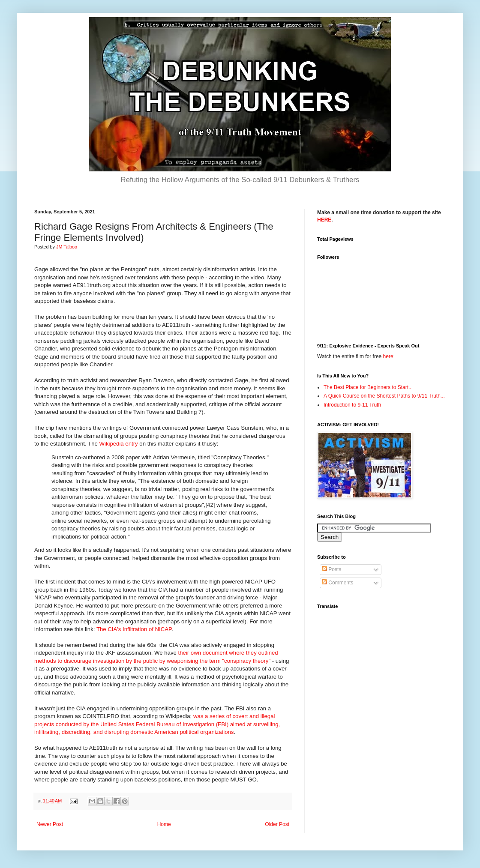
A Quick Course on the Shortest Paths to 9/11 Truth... (384, 396)
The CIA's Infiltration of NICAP (134, 629)
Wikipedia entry (119, 444)
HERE (324, 220)
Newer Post (50, 824)
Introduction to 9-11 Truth (352, 405)
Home (164, 824)
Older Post (277, 824)
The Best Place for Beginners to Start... (368, 387)
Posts (331, 569)
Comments (337, 583)
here (388, 356)
